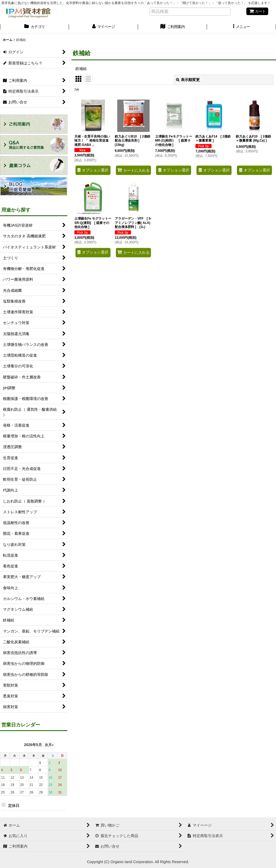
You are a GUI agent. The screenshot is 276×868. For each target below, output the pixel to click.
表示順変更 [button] (188, 80)
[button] (241, 27)
